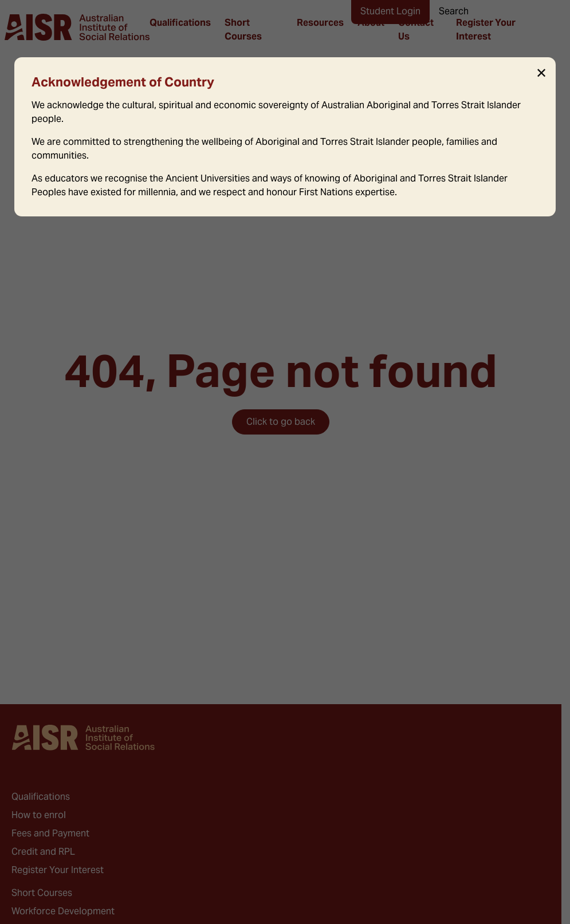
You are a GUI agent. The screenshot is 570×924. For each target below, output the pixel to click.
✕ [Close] (541, 73)
